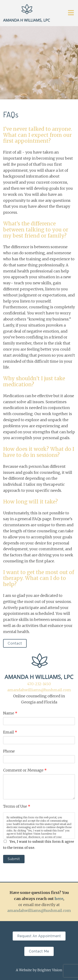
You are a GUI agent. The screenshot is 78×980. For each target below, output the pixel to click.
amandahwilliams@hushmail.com (39, 690)
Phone (9, 751)
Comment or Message (25, 770)
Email (10, 732)
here (59, 899)
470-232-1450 (39, 684)
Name (10, 713)
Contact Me (39, 951)
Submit (14, 859)
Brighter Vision (50, 970)
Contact (15, 643)
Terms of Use (17, 806)
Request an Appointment (39, 936)
